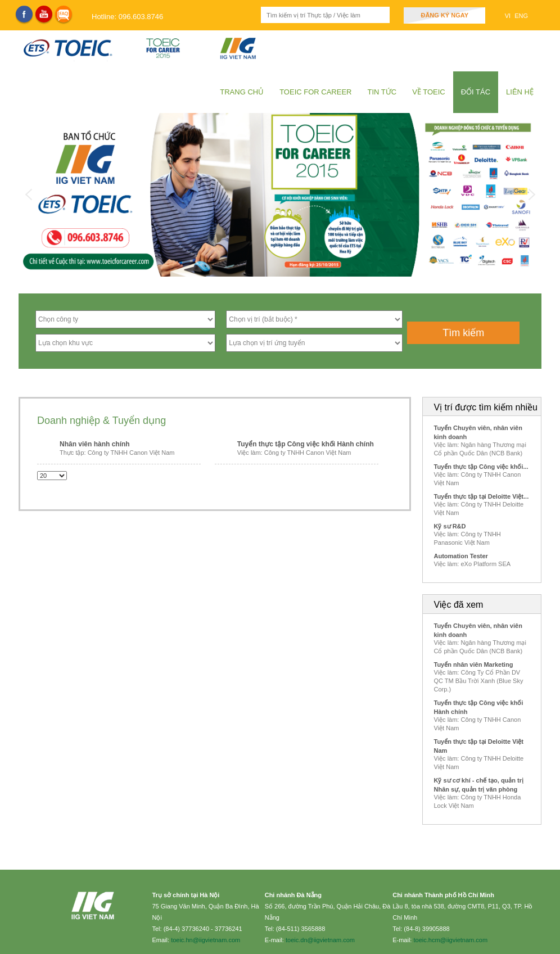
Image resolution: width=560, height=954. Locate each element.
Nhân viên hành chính (95, 444)
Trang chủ (242, 92)
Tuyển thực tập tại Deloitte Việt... (482, 496)
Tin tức (382, 92)
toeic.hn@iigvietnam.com (206, 940)
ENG (521, 16)
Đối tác (476, 92)
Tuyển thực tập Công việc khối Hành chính (306, 444)
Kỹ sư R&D (450, 526)
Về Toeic (429, 92)
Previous (28, 195)
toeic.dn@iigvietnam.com (320, 940)
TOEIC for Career (315, 92)
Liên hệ (520, 92)
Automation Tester (461, 556)
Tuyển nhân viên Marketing (474, 664)
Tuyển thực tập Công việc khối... (481, 467)
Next (532, 195)
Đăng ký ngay (444, 15)
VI (509, 16)
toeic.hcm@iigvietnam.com (450, 940)
